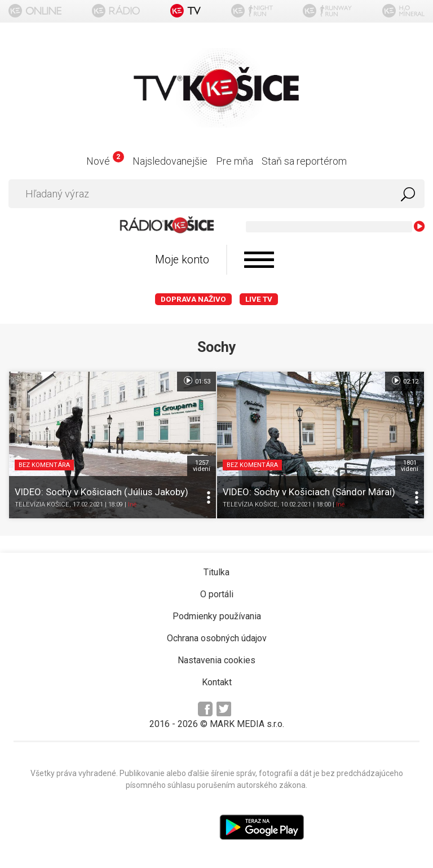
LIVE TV (259, 299)
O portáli (217, 594)
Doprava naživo (193, 299)
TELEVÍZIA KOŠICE (42, 505)
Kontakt (217, 682)
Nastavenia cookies (216, 660)
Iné (132, 505)
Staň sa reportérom (304, 161)
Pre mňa (235, 161)
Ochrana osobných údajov (217, 638)
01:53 (196, 381)
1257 (202, 466)
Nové (105, 161)
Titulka (216, 572)
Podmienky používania (217, 616)
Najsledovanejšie (170, 161)
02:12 (405, 381)
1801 (410, 466)
